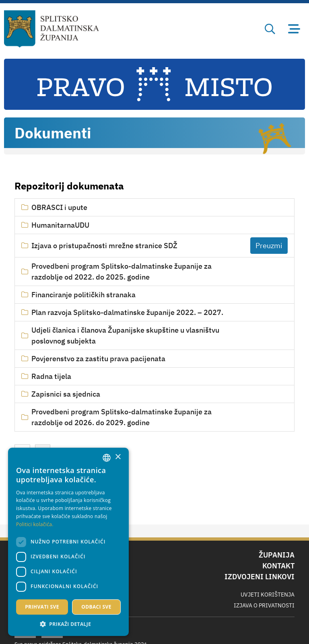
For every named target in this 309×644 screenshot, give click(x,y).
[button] (68, 624)
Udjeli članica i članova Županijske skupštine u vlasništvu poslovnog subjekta (125, 335)
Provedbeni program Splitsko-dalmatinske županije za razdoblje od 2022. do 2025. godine (122, 272)
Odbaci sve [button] (96, 607)
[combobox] (107, 458)
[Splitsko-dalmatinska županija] (52, 29)
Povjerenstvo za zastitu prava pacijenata (98, 359)
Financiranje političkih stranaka (83, 295)
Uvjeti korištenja (268, 595)
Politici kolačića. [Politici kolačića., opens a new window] (35, 524)
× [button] (118, 457)
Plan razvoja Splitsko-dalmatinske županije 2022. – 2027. (127, 312)
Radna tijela (51, 376)
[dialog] (68, 542)
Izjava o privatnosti (264, 605)
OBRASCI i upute (59, 207)
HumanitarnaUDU (60, 225)
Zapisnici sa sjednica (66, 394)
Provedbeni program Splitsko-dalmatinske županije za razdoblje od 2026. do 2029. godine (122, 417)
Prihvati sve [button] (42, 607)
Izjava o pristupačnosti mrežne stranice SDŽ (104, 246)
